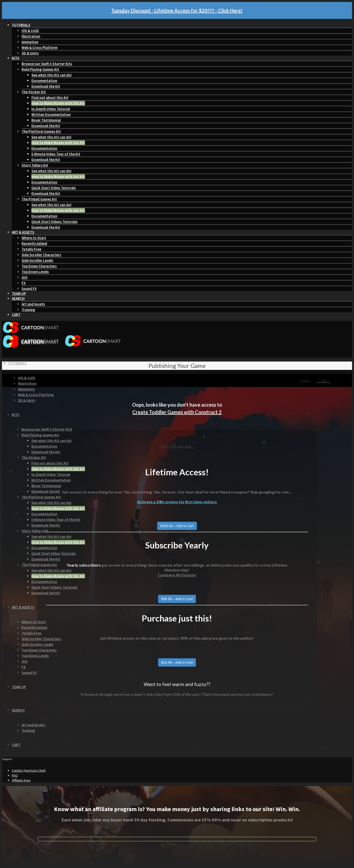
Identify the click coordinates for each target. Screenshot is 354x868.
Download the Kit (46, 86)
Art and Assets (33, 304)
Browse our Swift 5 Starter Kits (47, 64)
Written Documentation (51, 114)
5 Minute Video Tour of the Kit (56, 154)
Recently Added (34, 243)
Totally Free (31, 249)
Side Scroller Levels (37, 260)
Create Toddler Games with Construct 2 (177, 412)
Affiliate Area (21, 780)
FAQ (15, 775)
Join (323, 380)
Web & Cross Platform (40, 47)
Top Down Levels (35, 272)
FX (24, 283)
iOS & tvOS (30, 31)
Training (28, 310)
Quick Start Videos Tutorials (54, 222)
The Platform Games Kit (41, 131)
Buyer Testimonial (46, 120)
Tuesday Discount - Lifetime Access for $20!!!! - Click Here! (177, 11)
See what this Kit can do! (52, 75)
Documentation (44, 81)
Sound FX (29, 289)
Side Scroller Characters (41, 255)
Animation (30, 42)
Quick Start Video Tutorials (54, 188)
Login (306, 380)
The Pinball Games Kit (39, 199)
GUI (25, 277)
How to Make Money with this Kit (58, 103)
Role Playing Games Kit (40, 69)
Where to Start (34, 238)
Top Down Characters (39, 266)
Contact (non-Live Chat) (29, 770)
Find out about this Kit (50, 97)
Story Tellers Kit (35, 165)
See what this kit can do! (51, 137)
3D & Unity (30, 53)
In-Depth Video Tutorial (51, 109)
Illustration (31, 36)
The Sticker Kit (34, 92)
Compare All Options (177, 575)
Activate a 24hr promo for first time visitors (177, 502)
